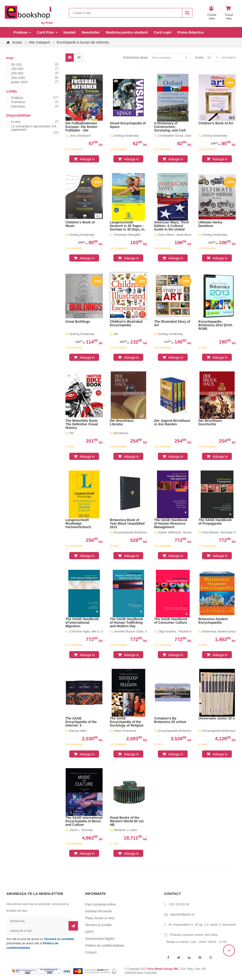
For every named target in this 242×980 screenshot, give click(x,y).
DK (116, 334)
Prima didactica (191, 32)
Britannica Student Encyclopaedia (213, 621)
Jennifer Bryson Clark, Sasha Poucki (139, 631)
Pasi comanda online (100, 904)
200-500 (17, 73)
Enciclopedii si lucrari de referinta (83, 42)
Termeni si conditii (98, 925)
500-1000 (18, 78)
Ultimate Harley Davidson (211, 224)
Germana (18, 106)
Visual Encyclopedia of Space (128, 125)
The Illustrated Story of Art (172, 323)
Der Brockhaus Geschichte (210, 422)
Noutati (69, 32)
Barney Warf (78, 731)
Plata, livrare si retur (100, 918)
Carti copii (162, 32)
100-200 (17, 69)
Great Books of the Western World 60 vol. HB (127, 821)
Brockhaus (121, 433)
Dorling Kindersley (126, 136)
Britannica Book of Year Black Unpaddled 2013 (127, 524)
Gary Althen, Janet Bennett (176, 235)
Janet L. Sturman (81, 830)
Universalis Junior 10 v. (217, 718)
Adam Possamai (125, 731)
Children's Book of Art (216, 123)
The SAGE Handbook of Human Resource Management (171, 524)
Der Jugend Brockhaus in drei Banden (172, 422)
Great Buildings (78, 322)
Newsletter (91, 32)
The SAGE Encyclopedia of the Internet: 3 (81, 722)
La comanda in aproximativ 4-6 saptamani (34, 128)
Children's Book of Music (80, 224)
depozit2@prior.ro (182, 914)
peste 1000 (19, 82)
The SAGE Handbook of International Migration (82, 623)
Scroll (229, 950)
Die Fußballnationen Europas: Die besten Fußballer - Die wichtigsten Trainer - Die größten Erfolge (82, 127)
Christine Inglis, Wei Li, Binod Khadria (95, 631)
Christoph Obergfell (127, 235)
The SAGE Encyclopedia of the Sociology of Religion (127, 722)
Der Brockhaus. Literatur (122, 422)
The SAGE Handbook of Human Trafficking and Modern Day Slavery (127, 623)
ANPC (90, 932)
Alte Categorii (39, 42)
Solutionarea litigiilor (100, 939)
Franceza (18, 102)
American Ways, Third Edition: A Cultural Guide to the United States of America (171, 226)
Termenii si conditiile (59, 939)
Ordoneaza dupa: (136, 57)
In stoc (16, 122)
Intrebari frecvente (98, 911)
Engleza (17, 98)
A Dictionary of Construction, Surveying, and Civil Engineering (170, 127)
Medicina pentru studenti (127, 32)
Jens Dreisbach (80, 136)
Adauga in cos (87, 160)
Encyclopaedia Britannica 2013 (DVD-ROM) (216, 325)
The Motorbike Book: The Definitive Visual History (82, 424)
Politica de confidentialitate (105, 945)
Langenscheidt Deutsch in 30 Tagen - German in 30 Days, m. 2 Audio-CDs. (128, 226)
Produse (21, 32)
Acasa (17, 42)
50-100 (16, 65)
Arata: (200, 57)
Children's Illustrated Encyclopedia (126, 323)
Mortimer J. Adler (125, 830)
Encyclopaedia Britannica (131, 532)
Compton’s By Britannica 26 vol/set (170, 720)
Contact (91, 952)
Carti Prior (45, 32)
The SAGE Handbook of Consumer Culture (171, 621)
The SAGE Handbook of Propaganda (215, 522)
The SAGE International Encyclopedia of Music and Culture (84, 821)
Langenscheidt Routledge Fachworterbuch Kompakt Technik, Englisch (80, 524)
